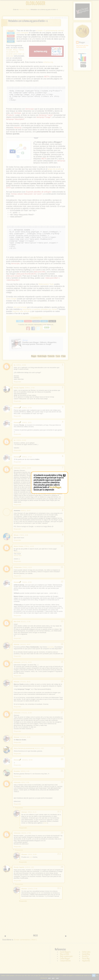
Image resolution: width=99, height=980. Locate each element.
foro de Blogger (55, 487)
